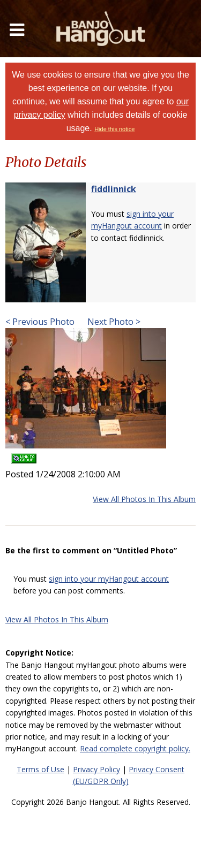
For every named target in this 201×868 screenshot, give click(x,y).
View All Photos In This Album (144, 499)
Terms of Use (40, 769)
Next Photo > (113, 322)
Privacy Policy (96, 769)
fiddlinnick (114, 189)
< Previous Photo (40, 322)
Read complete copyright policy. (135, 748)
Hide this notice (114, 129)
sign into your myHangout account (109, 579)
